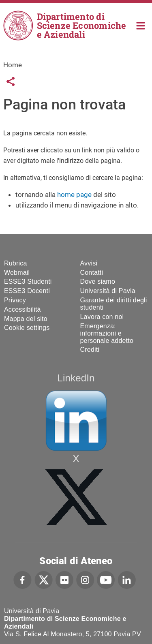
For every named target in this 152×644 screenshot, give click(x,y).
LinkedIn (76, 378)
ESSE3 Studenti (28, 281)
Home (141, 25)
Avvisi (89, 263)
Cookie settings (27, 328)
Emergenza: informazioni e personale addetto (107, 333)
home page (74, 195)
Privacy (15, 300)
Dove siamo (98, 281)
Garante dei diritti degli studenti (114, 304)
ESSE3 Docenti (27, 291)
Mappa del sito (26, 319)
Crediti (90, 350)
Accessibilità (22, 309)
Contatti (92, 273)
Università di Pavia (108, 291)
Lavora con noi (102, 317)
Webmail (17, 273)
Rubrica (16, 263)
